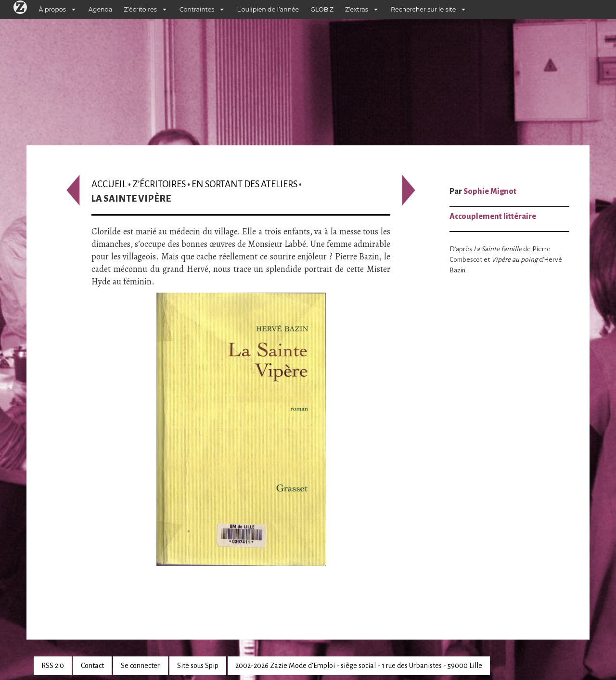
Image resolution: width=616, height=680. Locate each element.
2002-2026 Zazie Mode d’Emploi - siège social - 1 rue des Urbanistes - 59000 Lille (359, 666)
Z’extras (357, 9)
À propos (52, 9)
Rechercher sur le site (423, 9)
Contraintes (197, 9)
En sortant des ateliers (244, 184)
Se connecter (140, 666)
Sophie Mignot (490, 192)
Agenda (101, 9)
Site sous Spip (198, 666)
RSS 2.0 (53, 666)
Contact (92, 666)
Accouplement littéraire (493, 217)
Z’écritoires (141, 9)
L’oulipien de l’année (268, 9)
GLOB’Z (322, 9)
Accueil (109, 184)
